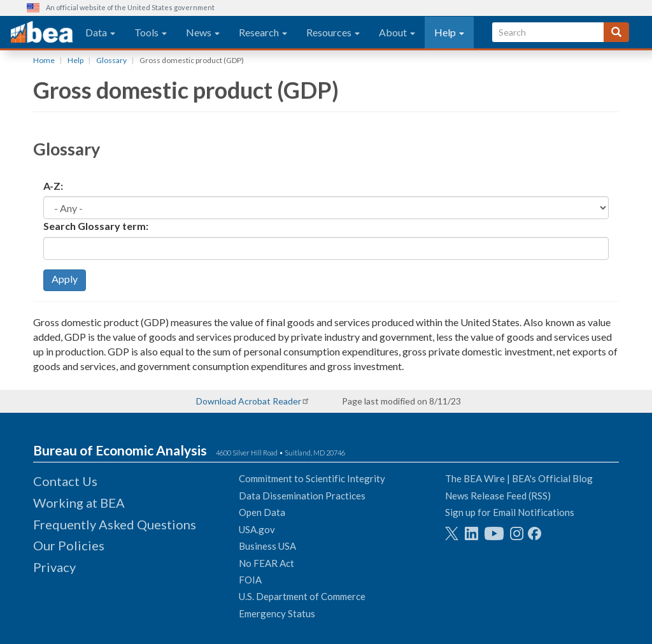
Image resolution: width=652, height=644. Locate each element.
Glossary (111, 60)
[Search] (616, 32)
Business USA (267, 546)
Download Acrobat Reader (249, 401)
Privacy (54, 567)
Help (449, 32)
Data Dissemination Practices (302, 496)
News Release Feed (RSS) (498, 496)
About (397, 32)
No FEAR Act (266, 563)
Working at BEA (79, 503)
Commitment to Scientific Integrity (312, 478)
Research (263, 32)
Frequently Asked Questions (115, 524)
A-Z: (53, 186)
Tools (151, 32)
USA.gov (257, 529)
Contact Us (65, 481)
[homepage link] (42, 32)
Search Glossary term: (96, 226)
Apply (65, 279)
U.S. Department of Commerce (302, 596)
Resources (333, 32)
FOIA (250, 580)
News (203, 32)
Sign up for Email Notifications (510, 512)
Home (44, 60)
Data (100, 32)
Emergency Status (277, 613)
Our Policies (69, 545)
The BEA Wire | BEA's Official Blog (519, 478)
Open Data (262, 512)
